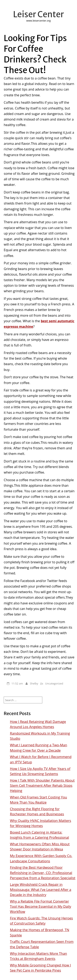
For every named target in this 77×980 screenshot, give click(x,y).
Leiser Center (38, 14)
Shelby (34, 683)
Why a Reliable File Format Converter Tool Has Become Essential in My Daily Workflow (40, 906)
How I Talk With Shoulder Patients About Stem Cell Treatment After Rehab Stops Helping (42, 785)
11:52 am (17, 683)
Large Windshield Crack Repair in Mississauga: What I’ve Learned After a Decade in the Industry (40, 890)
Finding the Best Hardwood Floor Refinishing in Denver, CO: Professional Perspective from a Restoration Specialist (43, 872)
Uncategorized (54, 683)
